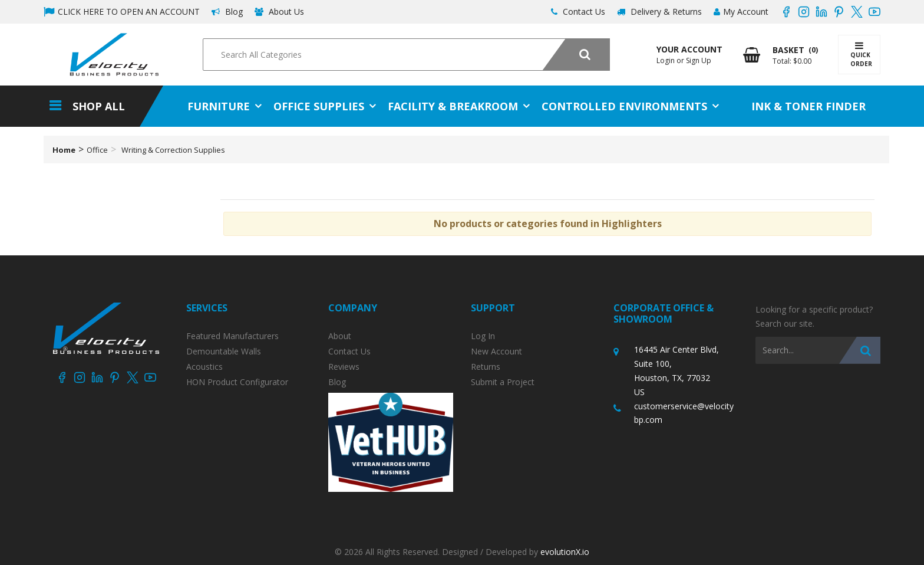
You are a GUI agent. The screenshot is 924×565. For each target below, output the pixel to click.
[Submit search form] (576, 55)
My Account (741, 12)
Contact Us (578, 12)
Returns (486, 367)
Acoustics (204, 367)
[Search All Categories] (406, 55)
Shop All (99, 106)
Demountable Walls (224, 352)
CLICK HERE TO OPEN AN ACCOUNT (122, 12)
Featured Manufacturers (232, 336)
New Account (496, 352)
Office (97, 150)
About (340, 336)
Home (64, 150)
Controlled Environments (624, 106)
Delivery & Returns (659, 12)
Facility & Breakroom (453, 106)
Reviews (344, 367)
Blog (227, 12)
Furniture (219, 106)
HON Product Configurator (237, 382)
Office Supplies (319, 106)
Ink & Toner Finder (808, 106)
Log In (483, 336)
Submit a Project (503, 382)
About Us (279, 12)
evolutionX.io (565, 552)
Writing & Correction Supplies (173, 150)
